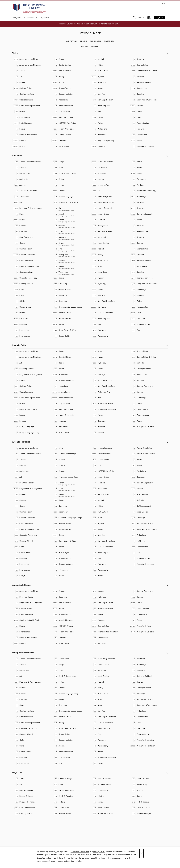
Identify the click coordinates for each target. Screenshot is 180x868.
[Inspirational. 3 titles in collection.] (110, 168)
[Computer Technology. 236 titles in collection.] (31, 535)
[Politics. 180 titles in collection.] (149, 466)
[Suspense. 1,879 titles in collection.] (149, 597)
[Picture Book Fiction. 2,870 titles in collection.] (110, 404)
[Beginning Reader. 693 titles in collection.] (31, 369)
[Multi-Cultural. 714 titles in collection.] (110, 261)
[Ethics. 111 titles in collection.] (71, 168)
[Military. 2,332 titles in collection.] (110, 255)
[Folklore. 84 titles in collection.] (71, 59)
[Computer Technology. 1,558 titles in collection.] (31, 278)
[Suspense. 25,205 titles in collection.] (149, 106)
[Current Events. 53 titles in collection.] (31, 307)
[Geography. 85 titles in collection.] (71, 705)
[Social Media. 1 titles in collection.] (149, 266)
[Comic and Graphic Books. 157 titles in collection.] (31, 529)
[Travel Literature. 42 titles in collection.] (149, 123)
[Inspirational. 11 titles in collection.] (71, 100)
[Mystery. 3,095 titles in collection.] (110, 357)
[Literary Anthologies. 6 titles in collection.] (71, 415)
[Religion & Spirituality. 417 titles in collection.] (149, 483)
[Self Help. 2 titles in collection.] (149, 77)
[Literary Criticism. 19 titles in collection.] (110, 477)
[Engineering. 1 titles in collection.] (31, 763)
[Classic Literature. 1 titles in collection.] (31, 261)
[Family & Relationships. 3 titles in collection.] (31, 409)
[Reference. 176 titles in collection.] (149, 670)
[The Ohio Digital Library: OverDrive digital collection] (29, 8)
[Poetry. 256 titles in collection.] (110, 615)
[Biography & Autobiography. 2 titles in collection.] (31, 375)
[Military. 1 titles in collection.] (110, 65)
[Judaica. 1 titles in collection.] (71, 746)
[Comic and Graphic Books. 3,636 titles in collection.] (31, 398)
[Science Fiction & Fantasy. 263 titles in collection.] (149, 357)
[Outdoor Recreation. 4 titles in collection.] (110, 547)
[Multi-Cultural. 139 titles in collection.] (110, 694)
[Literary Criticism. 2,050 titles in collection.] (110, 214)
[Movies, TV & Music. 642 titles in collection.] (110, 814)
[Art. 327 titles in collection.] (31, 477)
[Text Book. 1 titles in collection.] (149, 541)
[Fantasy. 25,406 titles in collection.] (31, 141)
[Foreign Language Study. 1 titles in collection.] (31, 433)
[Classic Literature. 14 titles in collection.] (31, 524)
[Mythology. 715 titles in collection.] (110, 597)
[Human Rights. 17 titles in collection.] (71, 336)
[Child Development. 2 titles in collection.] (31, 237)
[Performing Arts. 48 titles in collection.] (110, 729)
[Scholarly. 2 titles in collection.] (149, 59)
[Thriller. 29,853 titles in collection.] (149, 112)
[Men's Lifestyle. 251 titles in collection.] (110, 808)
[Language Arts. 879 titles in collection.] (110, 460)
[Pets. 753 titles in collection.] (110, 325)
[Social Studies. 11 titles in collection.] (149, 512)
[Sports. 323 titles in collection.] (149, 796)
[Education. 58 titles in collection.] (31, 758)
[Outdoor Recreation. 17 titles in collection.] (110, 313)
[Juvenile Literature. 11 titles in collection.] (71, 106)
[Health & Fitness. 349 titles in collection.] (71, 524)
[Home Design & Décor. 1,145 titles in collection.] (71, 330)
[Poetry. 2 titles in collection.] (149, 460)
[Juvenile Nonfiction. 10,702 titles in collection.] (110, 454)
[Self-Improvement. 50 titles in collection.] (149, 506)
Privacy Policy (99, 852)
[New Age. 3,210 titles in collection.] (110, 295)
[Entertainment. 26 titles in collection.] (31, 570)
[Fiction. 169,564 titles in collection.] (31, 146)
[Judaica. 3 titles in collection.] (71, 576)
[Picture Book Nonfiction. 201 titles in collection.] (149, 454)
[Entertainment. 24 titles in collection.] (71, 659)
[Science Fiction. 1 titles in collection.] (149, 249)
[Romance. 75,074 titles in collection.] (110, 146)
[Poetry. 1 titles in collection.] (149, 168)
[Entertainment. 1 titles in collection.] (31, 632)
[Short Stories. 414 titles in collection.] (149, 375)
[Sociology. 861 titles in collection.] (149, 694)
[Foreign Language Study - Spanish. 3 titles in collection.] (71, 495)
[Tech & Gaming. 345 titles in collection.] (149, 802)
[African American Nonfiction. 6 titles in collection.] (31, 659)
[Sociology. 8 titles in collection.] (149, 380)
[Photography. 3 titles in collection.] (110, 746)
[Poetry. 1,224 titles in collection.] (110, 117)
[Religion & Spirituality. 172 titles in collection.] (149, 676)
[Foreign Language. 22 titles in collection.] (71, 197)
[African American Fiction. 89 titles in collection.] (31, 351)
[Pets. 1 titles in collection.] (110, 112)
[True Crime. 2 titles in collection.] (149, 729)
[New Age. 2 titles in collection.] (110, 94)
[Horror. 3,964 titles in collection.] (71, 83)
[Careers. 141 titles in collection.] (31, 694)
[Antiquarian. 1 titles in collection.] (31, 179)
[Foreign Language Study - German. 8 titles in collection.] (71, 226)
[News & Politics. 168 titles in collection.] (149, 779)
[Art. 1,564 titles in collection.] (31, 203)
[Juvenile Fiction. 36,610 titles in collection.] (71, 392)
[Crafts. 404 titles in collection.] (71, 785)
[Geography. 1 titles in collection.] (71, 597)
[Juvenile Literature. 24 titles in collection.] (110, 448)
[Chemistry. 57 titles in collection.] (31, 232)
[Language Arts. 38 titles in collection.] (71, 758)
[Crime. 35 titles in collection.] (31, 746)
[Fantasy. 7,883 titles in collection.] (31, 644)
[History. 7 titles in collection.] (71, 77)
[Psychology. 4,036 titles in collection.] (149, 197)
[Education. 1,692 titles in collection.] (31, 325)
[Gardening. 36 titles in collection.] (71, 506)
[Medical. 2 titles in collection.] (110, 682)
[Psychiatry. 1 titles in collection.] (149, 659)
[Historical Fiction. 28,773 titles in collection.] (71, 71)
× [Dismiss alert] (156, 24)
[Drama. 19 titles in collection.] (31, 313)
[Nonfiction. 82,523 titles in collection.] (110, 307)
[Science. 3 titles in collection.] (110, 433)
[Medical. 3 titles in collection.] (110, 500)
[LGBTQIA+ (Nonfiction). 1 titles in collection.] (71, 123)
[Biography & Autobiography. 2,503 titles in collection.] (31, 489)
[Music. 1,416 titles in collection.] (110, 266)
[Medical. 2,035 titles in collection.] (110, 249)
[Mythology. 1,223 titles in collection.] (110, 363)
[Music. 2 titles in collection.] (110, 351)
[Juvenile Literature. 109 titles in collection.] (71, 620)
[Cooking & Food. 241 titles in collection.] (31, 541)
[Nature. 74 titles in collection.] (110, 705)
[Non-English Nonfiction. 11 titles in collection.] (110, 301)
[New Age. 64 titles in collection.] (110, 535)
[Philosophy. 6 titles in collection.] (110, 740)
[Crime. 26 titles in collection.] (31, 295)
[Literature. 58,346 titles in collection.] (71, 141)
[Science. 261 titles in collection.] (149, 790)
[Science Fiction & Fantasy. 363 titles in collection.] (149, 71)
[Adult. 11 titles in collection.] (31, 779)
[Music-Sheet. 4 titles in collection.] (110, 272)
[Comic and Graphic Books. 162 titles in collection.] (31, 266)
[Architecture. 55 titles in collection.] (31, 471)
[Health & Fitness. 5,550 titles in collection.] (71, 313)
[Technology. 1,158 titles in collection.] (149, 290)
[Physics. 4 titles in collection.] (110, 752)
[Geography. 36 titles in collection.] (71, 301)
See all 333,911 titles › (90, 47)
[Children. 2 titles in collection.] (31, 705)
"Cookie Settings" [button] (71, 858)
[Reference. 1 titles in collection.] (110, 135)
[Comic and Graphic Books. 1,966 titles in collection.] (31, 620)
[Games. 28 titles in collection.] (71, 700)
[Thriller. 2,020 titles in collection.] (149, 603)
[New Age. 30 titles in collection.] (110, 711)
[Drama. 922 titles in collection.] (31, 112)
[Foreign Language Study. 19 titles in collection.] (71, 694)
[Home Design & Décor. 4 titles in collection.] (71, 729)
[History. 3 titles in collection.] (71, 363)
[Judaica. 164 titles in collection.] (110, 179)
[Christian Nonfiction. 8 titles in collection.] (31, 94)
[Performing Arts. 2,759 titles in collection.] (110, 319)
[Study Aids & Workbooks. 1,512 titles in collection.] (149, 284)
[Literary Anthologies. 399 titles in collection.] (71, 129)
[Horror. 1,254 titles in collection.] (71, 609)
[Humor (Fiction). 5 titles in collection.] (71, 558)
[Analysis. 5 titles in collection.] (31, 168)
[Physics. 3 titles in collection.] (110, 576)
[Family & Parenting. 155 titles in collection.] (71, 796)
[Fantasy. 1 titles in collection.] (71, 179)
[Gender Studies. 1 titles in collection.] (71, 65)
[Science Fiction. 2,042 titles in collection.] (110, 626)
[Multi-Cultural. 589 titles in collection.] (110, 512)
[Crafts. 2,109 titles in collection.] (31, 290)
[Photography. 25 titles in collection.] (110, 570)
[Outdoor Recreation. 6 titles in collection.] (110, 723)
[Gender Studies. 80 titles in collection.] (71, 290)
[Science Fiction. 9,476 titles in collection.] (149, 65)
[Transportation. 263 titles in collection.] (149, 547)
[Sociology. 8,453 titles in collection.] (149, 272)
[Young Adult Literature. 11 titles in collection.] (149, 146)
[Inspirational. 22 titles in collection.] (71, 386)
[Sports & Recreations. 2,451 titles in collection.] (149, 278)
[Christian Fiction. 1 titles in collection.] (31, 249)
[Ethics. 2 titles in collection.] (71, 670)
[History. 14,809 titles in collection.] (71, 325)
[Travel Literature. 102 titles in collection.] (149, 609)
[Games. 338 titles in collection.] (71, 278)
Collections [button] (31, 18)
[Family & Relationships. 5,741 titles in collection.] (71, 173)
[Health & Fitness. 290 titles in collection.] (71, 717)
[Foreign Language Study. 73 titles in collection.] (71, 477)
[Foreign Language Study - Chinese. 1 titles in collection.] (71, 208)
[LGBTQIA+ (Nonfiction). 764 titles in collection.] (110, 203)
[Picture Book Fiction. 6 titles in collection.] (149, 448)
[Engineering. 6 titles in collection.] (31, 564)
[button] (138, 18)
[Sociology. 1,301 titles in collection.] (149, 518)
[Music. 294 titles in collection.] (110, 518)
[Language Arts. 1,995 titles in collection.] (110, 185)
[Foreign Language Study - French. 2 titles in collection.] (71, 483)
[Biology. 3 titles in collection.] (31, 214)
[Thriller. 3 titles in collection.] (149, 301)
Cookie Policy (76, 861)
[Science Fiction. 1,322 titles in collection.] (149, 351)
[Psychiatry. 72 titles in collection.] (149, 185)
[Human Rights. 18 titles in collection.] (71, 553)
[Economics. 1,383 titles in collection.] (31, 319)
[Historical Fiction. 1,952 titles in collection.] (71, 603)
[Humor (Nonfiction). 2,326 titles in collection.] (110, 162)
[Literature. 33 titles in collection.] (71, 421)
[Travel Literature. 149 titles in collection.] (149, 415)
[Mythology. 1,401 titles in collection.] (110, 83)
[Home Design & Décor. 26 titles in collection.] (71, 541)
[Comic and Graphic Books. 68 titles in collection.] (31, 723)
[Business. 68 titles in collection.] (31, 495)
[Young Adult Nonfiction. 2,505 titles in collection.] (149, 746)
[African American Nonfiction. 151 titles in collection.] (31, 162)
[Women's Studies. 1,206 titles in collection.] (149, 325)
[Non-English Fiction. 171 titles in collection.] (110, 100)
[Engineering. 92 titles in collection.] (31, 330)
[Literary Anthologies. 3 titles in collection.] (110, 208)
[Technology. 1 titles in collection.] (149, 398)
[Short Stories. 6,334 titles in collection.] (149, 88)
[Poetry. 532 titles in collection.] (110, 415)
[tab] (72, 41)
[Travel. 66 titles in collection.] (149, 553)
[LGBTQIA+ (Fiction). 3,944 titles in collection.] (71, 117)
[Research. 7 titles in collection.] (149, 226)
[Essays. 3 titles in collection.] (71, 665)
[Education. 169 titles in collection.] (31, 558)
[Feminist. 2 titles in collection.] (71, 185)
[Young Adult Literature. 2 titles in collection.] (149, 740)
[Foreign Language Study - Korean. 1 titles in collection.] (71, 243)
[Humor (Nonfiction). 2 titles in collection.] (71, 94)
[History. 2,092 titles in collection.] (71, 535)
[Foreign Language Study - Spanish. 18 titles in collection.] (71, 266)
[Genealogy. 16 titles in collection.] (71, 295)
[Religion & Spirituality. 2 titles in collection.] (110, 141)
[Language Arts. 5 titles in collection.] (71, 112)
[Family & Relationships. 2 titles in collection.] (31, 135)
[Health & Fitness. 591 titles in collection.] (71, 814)
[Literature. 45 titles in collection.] (71, 638)
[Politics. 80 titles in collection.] (110, 763)
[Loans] (149, 18)
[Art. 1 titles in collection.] (31, 363)
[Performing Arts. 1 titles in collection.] (110, 392)
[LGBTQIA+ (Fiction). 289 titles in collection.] (71, 409)
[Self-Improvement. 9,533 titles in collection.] (149, 261)
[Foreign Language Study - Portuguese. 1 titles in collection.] (71, 255)
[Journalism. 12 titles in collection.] (110, 173)
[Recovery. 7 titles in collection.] (149, 203)
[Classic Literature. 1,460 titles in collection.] (31, 392)
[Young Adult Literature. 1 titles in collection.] (149, 564)
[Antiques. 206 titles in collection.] (31, 185)
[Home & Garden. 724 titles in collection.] (110, 779)
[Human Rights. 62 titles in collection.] (71, 734)
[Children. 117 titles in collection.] (31, 506)
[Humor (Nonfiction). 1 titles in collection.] (71, 380)
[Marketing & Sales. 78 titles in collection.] (110, 232)
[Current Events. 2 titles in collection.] (31, 752)
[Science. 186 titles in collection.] (149, 682)
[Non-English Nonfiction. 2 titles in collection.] (110, 386)
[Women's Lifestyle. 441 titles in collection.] (149, 814)
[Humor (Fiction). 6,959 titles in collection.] (71, 375)
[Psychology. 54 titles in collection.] (149, 665)
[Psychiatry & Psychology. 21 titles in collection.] (149, 191)
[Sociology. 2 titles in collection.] (110, 644)
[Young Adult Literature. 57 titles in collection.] (149, 427)
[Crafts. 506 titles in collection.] (31, 547)
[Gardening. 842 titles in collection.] (71, 284)
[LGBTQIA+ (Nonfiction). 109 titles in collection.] (110, 659)
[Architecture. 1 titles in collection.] (31, 670)
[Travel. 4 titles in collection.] (149, 117)
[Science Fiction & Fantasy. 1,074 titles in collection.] (110, 632)
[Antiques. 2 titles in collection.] (31, 466)
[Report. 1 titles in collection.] (149, 220)
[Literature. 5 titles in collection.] (110, 220)
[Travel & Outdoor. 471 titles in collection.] (149, 808)
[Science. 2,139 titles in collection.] (149, 489)
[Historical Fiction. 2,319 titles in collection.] (71, 357)
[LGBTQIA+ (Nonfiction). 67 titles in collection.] (110, 471)
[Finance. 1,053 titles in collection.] (71, 191)
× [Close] (141, 853)
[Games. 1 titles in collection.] (71, 351)
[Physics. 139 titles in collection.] (149, 162)
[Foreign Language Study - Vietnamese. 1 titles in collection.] (71, 272)
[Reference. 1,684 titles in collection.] (149, 477)
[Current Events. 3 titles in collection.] (31, 553)
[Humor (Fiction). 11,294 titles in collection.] (71, 88)
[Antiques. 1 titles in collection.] (31, 71)
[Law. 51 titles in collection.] (71, 763)
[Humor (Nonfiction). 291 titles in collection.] (71, 564)
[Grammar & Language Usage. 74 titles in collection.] (71, 307)
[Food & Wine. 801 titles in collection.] (71, 808)
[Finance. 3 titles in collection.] (71, 466)
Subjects (17, 18)
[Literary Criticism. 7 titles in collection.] (71, 135)
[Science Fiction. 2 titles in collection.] (149, 495)
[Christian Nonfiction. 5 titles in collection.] (31, 711)
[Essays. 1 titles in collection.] (31, 576)
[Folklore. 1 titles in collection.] (71, 471)
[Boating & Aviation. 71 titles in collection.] (31, 796)
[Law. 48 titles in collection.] (110, 466)
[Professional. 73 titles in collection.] (149, 179)
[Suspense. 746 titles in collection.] (149, 392)
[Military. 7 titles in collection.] (110, 688)
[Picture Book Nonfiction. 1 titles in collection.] (110, 758)
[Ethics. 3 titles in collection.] (71, 448)
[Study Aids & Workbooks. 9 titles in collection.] (149, 100)
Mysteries (45, 18)
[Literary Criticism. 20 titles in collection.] (110, 665)
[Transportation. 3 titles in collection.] (149, 409)
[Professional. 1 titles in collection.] (110, 129)
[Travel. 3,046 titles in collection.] (149, 313)
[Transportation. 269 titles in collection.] (149, 307)
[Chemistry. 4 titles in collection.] (31, 700)
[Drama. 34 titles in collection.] (31, 626)
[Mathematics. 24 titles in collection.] (110, 670)
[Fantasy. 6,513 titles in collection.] (31, 415)
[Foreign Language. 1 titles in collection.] (31, 427)
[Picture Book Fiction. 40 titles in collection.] (110, 609)
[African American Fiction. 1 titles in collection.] (31, 448)
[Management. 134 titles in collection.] (110, 226)
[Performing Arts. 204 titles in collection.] (110, 553)
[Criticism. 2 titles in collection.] (31, 301)
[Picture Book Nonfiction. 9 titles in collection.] (110, 409)
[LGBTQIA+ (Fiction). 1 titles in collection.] (110, 197)
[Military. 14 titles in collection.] (110, 506)
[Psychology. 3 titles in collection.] (149, 471)
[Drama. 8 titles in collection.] (31, 404)
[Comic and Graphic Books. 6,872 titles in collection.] (31, 106)
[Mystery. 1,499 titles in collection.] (110, 591)
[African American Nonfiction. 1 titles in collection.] (31, 65)
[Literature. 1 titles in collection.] (110, 483)
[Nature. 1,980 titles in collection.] (110, 290)
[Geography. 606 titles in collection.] (71, 512)
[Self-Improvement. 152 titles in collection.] (149, 688)
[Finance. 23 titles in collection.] (71, 688)
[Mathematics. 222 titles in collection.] (110, 489)
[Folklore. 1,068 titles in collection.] (71, 591)
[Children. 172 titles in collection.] (31, 243)
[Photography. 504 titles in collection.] (110, 336)
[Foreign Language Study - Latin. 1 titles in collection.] (71, 249)
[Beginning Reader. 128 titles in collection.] (31, 483)
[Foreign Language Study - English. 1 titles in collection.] (71, 214)
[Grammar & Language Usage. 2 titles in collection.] (71, 711)
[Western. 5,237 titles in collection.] (149, 141)
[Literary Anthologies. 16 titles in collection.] (71, 632)
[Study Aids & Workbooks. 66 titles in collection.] (149, 705)
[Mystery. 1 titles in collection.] (110, 524)
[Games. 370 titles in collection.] (71, 500)
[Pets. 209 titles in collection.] (110, 558)
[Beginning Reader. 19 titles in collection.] (31, 597)
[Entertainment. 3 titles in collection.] (31, 117)
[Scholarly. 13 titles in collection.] (149, 237)
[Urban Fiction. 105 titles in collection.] (149, 135)
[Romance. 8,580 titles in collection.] (110, 620)
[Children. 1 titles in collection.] (31, 380)
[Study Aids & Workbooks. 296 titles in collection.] (149, 529)
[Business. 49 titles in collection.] (31, 688)
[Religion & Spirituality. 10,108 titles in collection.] (149, 214)
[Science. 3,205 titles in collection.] (149, 243)
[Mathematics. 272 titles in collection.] (110, 237)
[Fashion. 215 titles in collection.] (71, 802)
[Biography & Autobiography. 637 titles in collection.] (31, 682)
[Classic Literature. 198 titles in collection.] (31, 615)
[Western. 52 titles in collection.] (149, 421)
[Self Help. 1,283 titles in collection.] (149, 255)
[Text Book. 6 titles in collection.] (149, 295)
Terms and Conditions (80, 852)
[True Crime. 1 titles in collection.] (149, 129)
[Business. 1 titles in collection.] (31, 83)
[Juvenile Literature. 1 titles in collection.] (71, 752)
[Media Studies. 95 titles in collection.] (110, 243)
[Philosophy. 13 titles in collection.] (110, 564)
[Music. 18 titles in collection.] (110, 700)
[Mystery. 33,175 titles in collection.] (110, 77)
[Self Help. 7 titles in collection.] (149, 363)
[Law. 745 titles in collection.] (110, 191)
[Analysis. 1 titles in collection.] (31, 460)
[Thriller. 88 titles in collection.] (149, 404)
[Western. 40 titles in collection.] (149, 620)
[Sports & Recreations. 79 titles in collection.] (149, 700)
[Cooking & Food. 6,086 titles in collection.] (31, 284)
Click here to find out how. (107, 24)
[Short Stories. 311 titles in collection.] (110, 638)
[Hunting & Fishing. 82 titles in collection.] (110, 785)
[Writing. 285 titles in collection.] (149, 330)
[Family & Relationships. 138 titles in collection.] (71, 454)
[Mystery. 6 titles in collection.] (110, 278)
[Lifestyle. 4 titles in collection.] (110, 796)
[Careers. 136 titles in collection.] (31, 500)
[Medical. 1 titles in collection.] (110, 59)
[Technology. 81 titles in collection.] (149, 711)
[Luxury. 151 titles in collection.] (110, 802)
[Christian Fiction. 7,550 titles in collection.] (31, 88)
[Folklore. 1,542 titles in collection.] (31, 421)
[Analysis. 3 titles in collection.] (31, 665)
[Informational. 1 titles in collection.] (71, 570)
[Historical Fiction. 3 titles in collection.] (71, 319)
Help (163, 3)
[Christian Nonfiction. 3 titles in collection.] (31, 518)
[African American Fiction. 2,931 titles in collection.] (31, 59)
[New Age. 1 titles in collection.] (110, 375)
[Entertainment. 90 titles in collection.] (31, 336)
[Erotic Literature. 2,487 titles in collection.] (31, 123)
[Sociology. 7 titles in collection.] (149, 94)
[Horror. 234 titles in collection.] (71, 369)
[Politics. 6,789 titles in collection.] (149, 173)
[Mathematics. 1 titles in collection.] (71, 427)
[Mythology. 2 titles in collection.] (110, 284)
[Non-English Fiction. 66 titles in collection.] (110, 380)
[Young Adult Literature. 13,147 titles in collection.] (149, 632)
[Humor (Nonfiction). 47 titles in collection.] (71, 740)
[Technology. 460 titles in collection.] (149, 535)
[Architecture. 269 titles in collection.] (31, 197)
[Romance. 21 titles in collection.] (110, 427)
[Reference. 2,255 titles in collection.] (149, 208)
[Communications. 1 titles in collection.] (31, 272)
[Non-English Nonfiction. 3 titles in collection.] (110, 717)
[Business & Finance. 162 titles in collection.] (31, 802)
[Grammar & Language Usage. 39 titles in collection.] (71, 518)
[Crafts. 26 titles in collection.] (31, 740)
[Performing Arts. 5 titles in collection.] (110, 106)
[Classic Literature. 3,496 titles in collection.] (31, 100)
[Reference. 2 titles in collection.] (110, 421)
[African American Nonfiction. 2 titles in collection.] (31, 357)
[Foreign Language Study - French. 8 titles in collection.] (71, 220)
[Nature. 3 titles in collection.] (110, 369)
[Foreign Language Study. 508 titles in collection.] (71, 203)
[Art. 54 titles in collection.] (31, 676)
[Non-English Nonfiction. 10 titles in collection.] (110, 541)
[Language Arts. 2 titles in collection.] (71, 404)
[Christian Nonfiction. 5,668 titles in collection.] (31, 255)
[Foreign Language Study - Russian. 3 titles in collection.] (71, 261)
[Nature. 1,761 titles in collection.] (110, 529)
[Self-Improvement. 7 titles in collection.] (149, 83)
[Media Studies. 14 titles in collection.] (110, 495)
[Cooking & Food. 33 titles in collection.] (31, 734)
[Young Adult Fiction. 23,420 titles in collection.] (149, 626)
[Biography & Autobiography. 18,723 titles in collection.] (31, 208)
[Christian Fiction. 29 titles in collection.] (31, 609)
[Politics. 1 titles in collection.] (110, 123)
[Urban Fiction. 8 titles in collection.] (149, 615)
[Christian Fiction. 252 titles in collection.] (31, 386)
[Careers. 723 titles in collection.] (31, 226)
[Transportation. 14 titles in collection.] (149, 717)
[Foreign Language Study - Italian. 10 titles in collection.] (71, 232)
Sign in (159, 18)
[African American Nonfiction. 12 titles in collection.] (31, 454)
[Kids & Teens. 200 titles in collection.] (110, 790)
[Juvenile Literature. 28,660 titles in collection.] (71, 398)
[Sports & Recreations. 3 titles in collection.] (149, 386)
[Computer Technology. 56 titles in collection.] (31, 729)
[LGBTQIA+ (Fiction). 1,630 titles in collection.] (71, 626)
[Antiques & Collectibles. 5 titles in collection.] (31, 191)
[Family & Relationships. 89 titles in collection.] (71, 676)
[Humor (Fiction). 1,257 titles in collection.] (71, 615)
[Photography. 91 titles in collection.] (149, 785)
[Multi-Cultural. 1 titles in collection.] (110, 71)
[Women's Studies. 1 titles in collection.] (149, 558)
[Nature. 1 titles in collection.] (110, 88)
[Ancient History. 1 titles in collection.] (31, 173)
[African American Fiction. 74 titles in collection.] (31, 591)
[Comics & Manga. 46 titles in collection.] (71, 779)
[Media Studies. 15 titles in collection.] (110, 676)
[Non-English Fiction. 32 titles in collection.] (110, 603)
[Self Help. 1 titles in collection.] (149, 500)
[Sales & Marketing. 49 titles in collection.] (149, 232)
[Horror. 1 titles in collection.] (71, 547)
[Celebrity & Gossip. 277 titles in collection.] (31, 814)
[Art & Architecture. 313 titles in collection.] (31, 790)
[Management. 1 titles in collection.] (71, 146)
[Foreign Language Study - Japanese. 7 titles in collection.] (71, 237)
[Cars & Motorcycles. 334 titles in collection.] (31, 808)
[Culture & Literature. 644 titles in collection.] (71, 790)
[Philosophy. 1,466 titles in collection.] (110, 330)
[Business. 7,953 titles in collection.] (31, 220)
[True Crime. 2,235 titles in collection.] (149, 319)
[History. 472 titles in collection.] (71, 723)
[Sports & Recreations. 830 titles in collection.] (149, 524)
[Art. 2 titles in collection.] (31, 77)
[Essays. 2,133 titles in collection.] (71, 162)
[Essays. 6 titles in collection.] (31, 129)
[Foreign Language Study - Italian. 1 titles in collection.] (71, 489)
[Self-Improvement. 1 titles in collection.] (149, 369)
